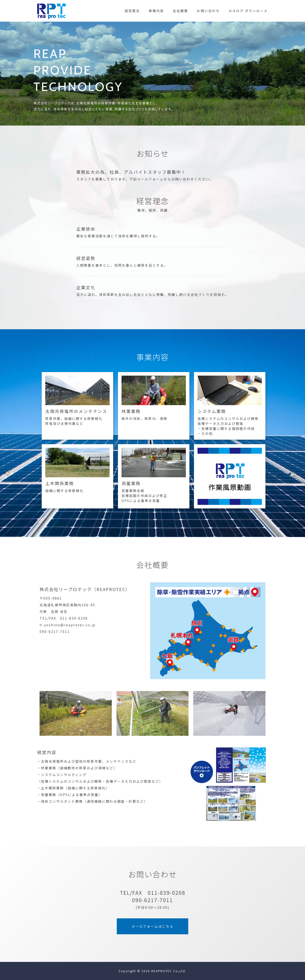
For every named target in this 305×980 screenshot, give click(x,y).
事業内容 (156, 11)
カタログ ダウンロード (248, 11)
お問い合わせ (208, 11)
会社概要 (180, 11)
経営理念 (132, 11)
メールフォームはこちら (152, 926)
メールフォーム (150, 179)
